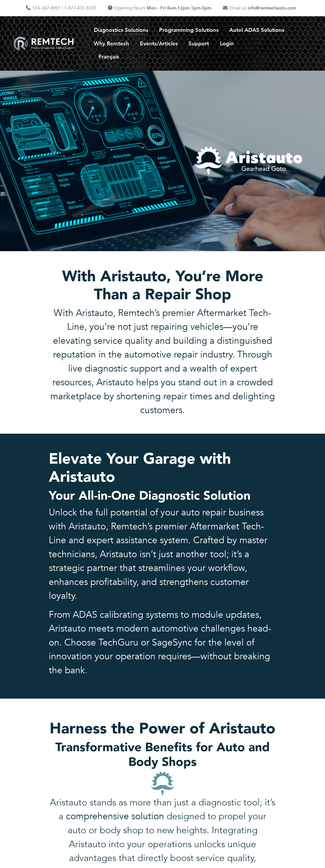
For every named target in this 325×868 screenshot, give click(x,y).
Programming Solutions (189, 30)
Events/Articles (159, 44)
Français (109, 57)
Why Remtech (111, 44)
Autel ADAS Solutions (257, 30)
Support (199, 44)
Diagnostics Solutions (121, 30)
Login (227, 44)
